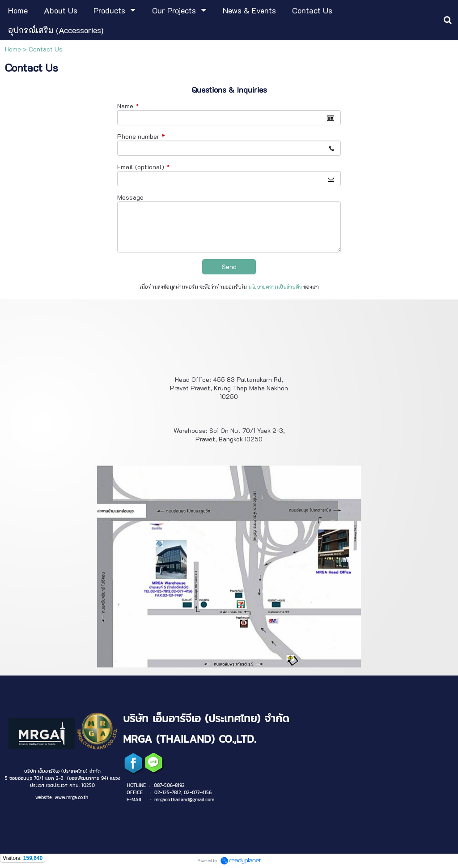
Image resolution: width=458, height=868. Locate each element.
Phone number (141, 136)
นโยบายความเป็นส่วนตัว (275, 287)
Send (229, 267)
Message (130, 197)
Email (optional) (144, 167)
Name (128, 106)
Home (13, 49)
